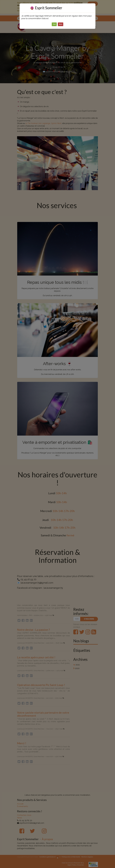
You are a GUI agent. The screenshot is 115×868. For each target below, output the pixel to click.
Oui (54, 24)
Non (61, 24)
